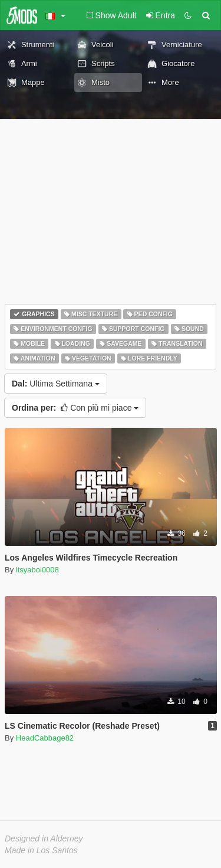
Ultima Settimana (56, 384)
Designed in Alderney (44, 838)
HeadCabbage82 (45, 738)
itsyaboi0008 (37, 570)
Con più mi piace (75, 408)
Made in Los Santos (41, 850)
